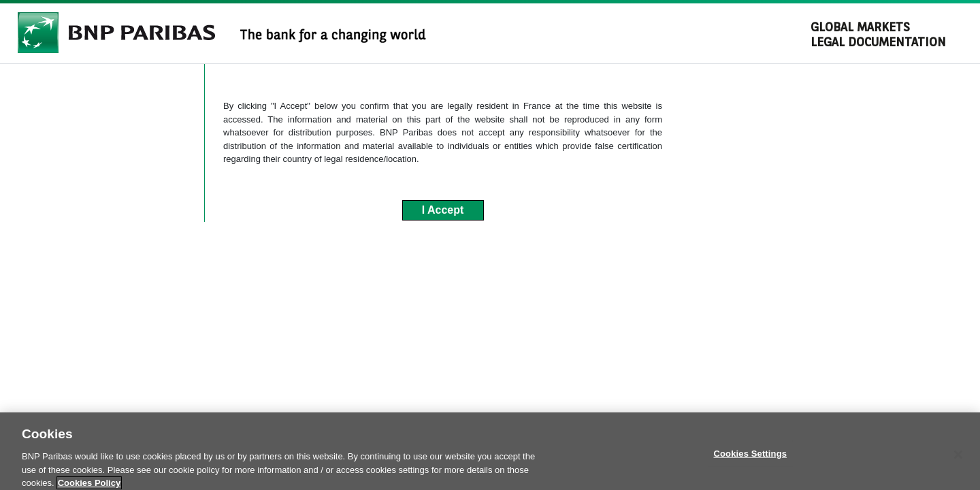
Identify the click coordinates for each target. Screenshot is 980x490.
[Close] (958, 459)
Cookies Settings (751, 457)
